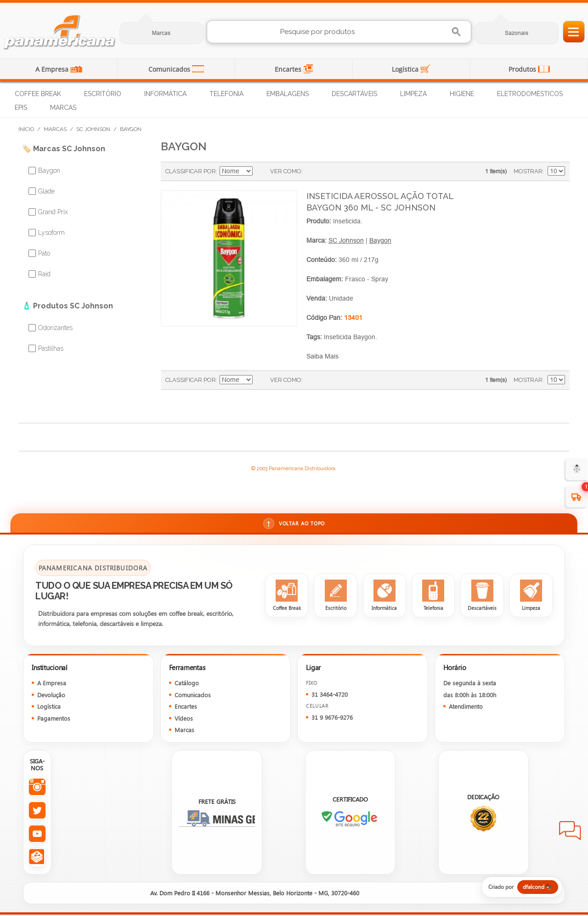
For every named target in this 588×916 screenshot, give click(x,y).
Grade (312, 171)
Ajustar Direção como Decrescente (261, 171)
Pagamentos (54, 719)
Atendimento (466, 708)
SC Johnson (93, 129)
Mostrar (528, 171)
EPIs (21, 108)
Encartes (289, 69)
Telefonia (226, 94)
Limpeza (413, 94)
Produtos (523, 69)
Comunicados (170, 69)
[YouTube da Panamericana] (37, 835)
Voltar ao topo (294, 524)
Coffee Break (38, 94)
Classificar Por (191, 171)
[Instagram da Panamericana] (37, 788)
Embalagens (288, 94)
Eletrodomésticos (530, 94)
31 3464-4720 (330, 695)
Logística (406, 69)
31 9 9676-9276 (332, 719)
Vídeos (184, 719)
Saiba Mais (322, 356)
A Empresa (53, 69)
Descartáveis (354, 94)
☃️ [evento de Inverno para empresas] (577, 469)
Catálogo (187, 684)
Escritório (103, 94)
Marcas (161, 33)
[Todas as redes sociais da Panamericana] (37, 859)
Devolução (51, 696)
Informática (165, 94)
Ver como (286, 171)
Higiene (462, 94)
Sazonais (517, 33)
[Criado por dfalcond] (518, 888)
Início (26, 129)
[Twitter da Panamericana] (37, 812)
